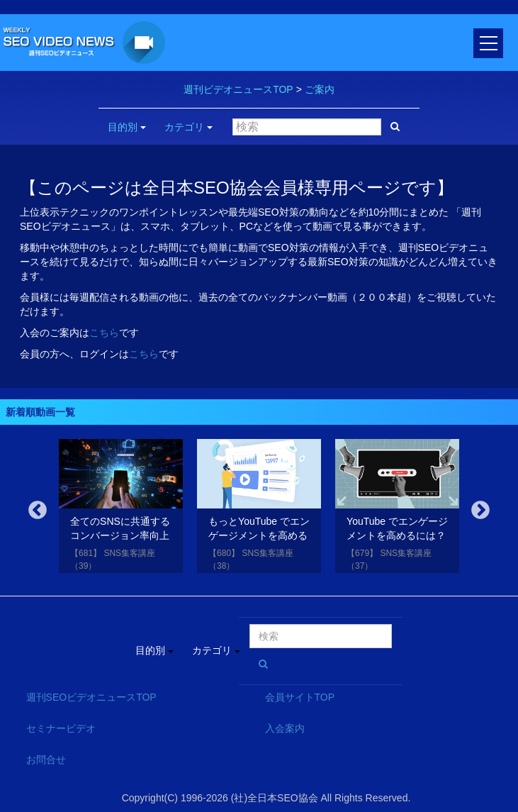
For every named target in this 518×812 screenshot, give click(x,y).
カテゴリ (188, 127)
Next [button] (480, 511)
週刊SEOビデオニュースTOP (91, 697)
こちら (104, 333)
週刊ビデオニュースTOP (238, 89)
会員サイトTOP (300, 697)
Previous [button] (38, 511)
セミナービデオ (61, 728)
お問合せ (46, 760)
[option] (121, 509)
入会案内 (285, 728)
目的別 (127, 127)
